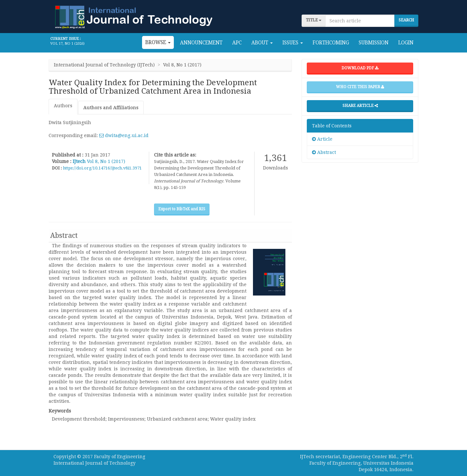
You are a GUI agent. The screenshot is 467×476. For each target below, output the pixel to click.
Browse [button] (158, 42)
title (314, 20)
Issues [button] (293, 43)
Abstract (324, 152)
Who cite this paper (360, 87)
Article (322, 139)
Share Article (360, 106)
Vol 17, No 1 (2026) (67, 44)
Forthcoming (331, 43)
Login (406, 43)
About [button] (262, 43)
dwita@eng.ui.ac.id (124, 135)
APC (237, 43)
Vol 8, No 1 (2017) (106, 161)
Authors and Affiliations (111, 108)
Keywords (60, 411)
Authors (63, 106)
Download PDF (360, 68)
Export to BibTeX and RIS (182, 209)
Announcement (201, 43)
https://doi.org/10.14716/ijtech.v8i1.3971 (102, 168)
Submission (374, 43)
